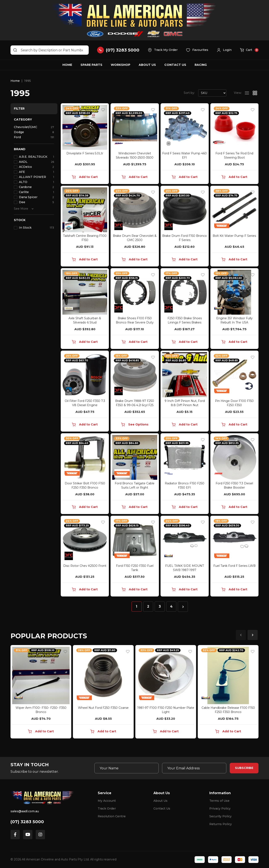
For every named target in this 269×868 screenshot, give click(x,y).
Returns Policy (221, 824)
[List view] (247, 93)
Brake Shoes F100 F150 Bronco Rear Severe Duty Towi (135, 322)
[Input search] (50, 50)
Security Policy (220, 816)
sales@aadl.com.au (25, 811)
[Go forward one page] (183, 607)
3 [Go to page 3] (160, 606)
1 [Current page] (136, 606)
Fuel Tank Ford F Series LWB (234, 566)
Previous (241, 635)
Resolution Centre (112, 816)
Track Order (107, 808)
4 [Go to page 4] (171, 606)
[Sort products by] (212, 93)
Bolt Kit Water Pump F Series (234, 236)
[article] (41, 693)
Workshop (121, 65)
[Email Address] (194, 768)
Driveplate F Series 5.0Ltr (85, 153)
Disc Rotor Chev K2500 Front (85, 566)
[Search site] (15, 50)
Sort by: (189, 93)
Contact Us (175, 65)
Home (67, 65)
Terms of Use (219, 801)
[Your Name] (127, 768)
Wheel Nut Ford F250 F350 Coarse (103, 708)
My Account (107, 801)
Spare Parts (91, 65)
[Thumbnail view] (255, 93)
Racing (201, 65)
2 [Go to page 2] (148, 606)
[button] (224, 50)
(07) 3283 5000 (27, 822)
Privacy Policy (220, 808)
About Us (147, 65)
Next (253, 635)
